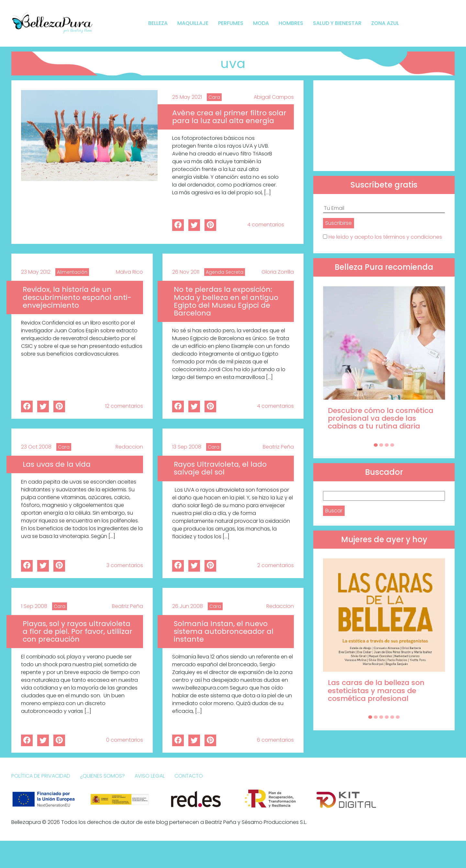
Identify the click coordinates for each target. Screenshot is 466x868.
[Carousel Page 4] (392, 445)
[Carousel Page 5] (392, 717)
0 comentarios (125, 740)
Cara (214, 97)
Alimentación (72, 272)
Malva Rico (129, 272)
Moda (261, 23)
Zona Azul (385, 23)
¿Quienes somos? (102, 776)
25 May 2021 (187, 97)
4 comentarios (266, 225)
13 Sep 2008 (187, 447)
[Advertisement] (384, 126)
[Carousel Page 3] (387, 445)
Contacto (189, 776)
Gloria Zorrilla (278, 272)
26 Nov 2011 (186, 272)
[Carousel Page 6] (398, 717)
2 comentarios (276, 565)
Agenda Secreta (225, 272)
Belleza (158, 23)
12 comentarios (124, 406)
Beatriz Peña (278, 447)
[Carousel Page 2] (381, 445)
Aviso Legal (150, 776)
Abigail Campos (274, 97)
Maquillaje (193, 23)
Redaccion (129, 447)
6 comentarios (275, 740)
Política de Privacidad (41, 776)
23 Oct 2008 (36, 447)
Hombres (291, 23)
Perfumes (231, 23)
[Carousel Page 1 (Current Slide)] (376, 445)
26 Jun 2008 (188, 606)
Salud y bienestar (337, 23)
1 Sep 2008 (34, 606)
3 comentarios (125, 565)
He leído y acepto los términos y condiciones (385, 237)
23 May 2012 (36, 272)
